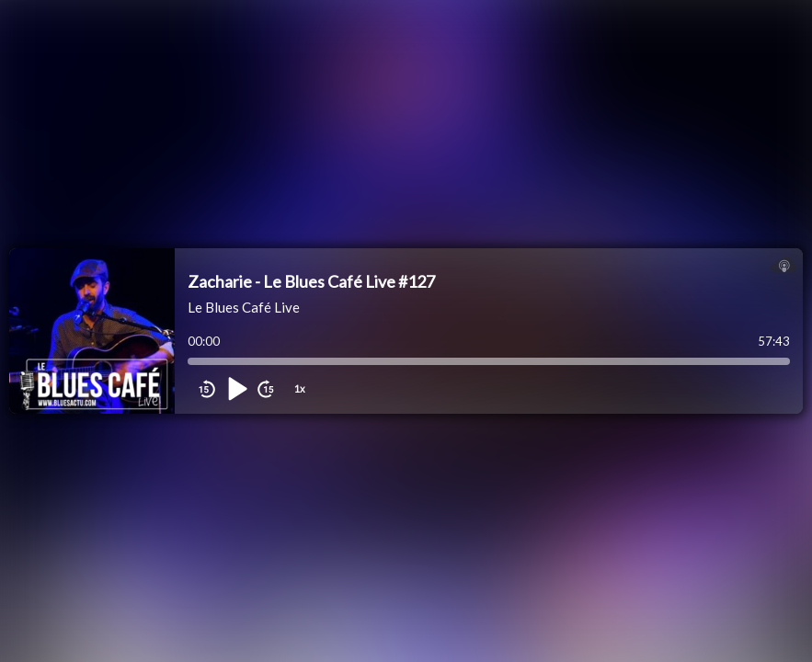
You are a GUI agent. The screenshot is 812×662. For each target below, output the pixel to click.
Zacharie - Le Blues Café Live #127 (311, 281)
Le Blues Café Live (244, 307)
